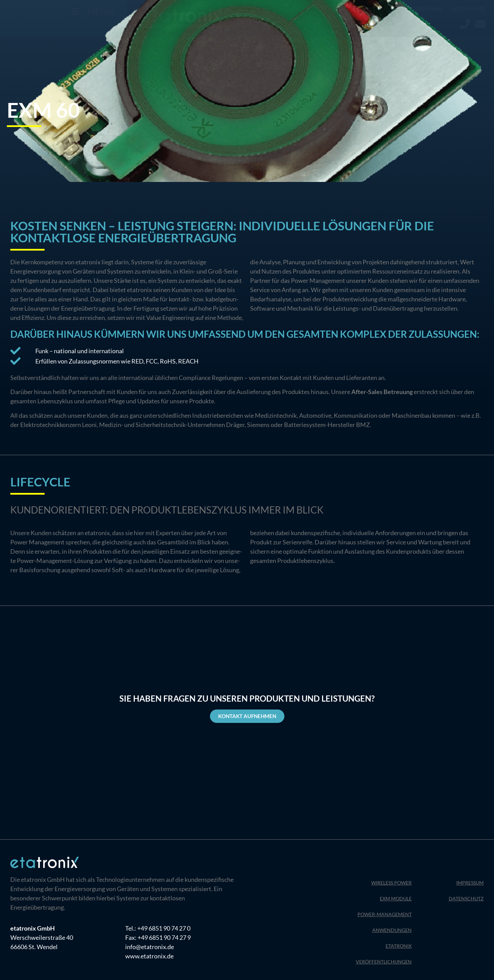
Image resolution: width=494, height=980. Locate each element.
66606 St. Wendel (34, 947)
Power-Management (385, 914)
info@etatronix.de (150, 947)
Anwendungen (392, 930)
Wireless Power (391, 883)
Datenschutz (468, 8)
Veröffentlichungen (384, 962)
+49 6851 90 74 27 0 (164, 928)
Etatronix (399, 946)
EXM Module (396, 898)
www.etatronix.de (149, 956)
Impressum (428, 8)
